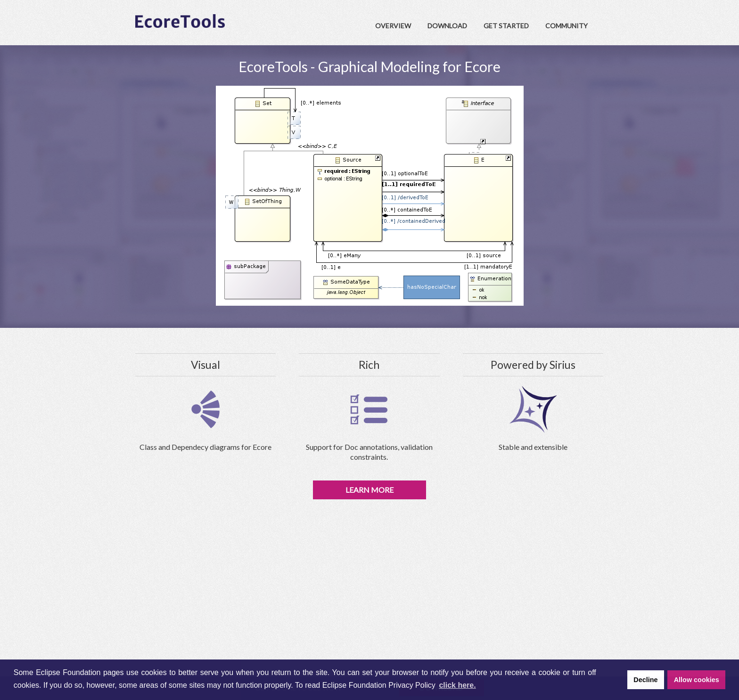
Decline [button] (645, 680)
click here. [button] (457, 685)
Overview (393, 26)
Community (567, 26)
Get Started (506, 26)
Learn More (369, 490)
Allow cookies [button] (697, 680)
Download (447, 26)
